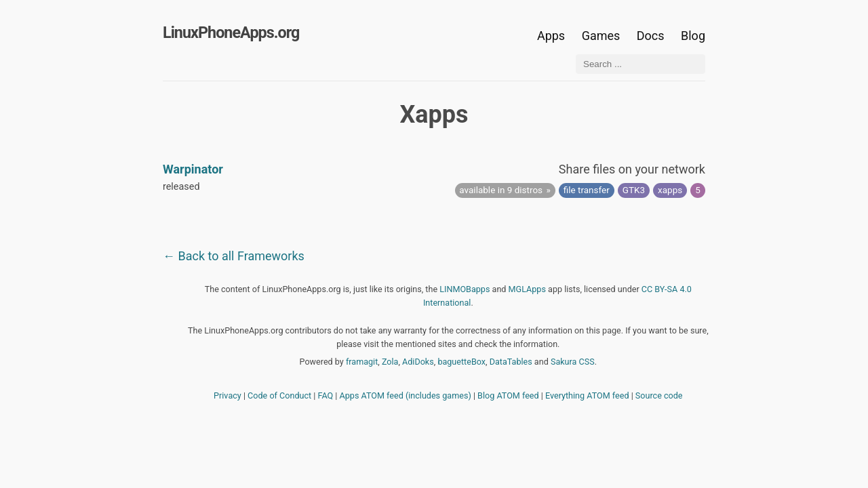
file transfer (587, 190)
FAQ (326, 395)
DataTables (511, 362)
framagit (362, 362)
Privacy (228, 395)
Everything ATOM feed (587, 395)
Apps (551, 36)
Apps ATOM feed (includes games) (406, 395)
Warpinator (193, 169)
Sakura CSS (573, 362)
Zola (390, 362)
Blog (693, 36)
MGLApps (527, 289)
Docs (652, 36)
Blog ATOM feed (508, 395)
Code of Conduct (279, 395)
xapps (670, 190)
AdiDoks (418, 362)
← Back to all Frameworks (234, 256)
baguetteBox (461, 362)
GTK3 (634, 190)
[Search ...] (640, 64)
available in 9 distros (501, 190)
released (181, 187)
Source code (659, 395)
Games (601, 36)
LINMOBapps (465, 289)
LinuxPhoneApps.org (231, 33)
